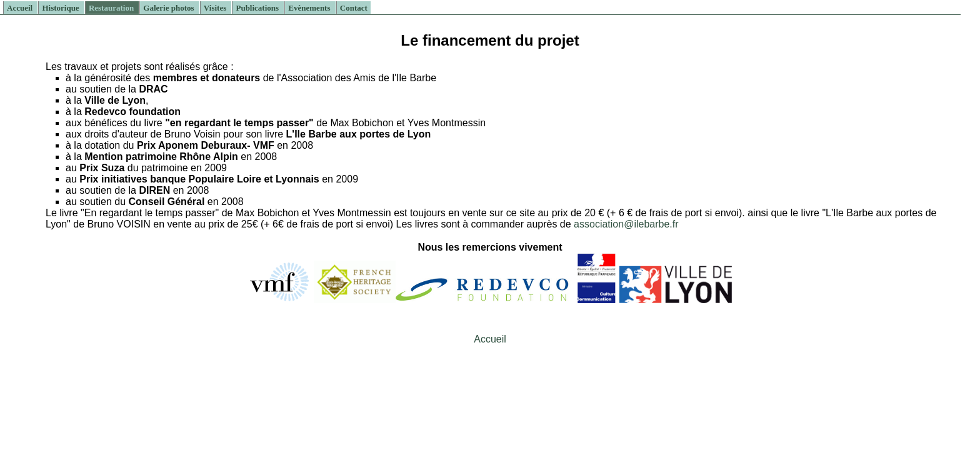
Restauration (112, 8)
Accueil (21, 8)
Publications (258, 8)
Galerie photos (170, 8)
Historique (61, 8)
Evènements (310, 8)
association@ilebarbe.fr (626, 224)
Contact (354, 8)
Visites (216, 8)
